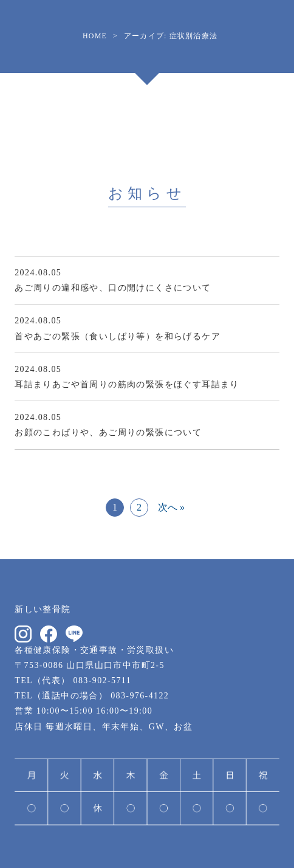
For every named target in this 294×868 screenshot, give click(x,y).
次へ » (171, 507)
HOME (95, 36)
